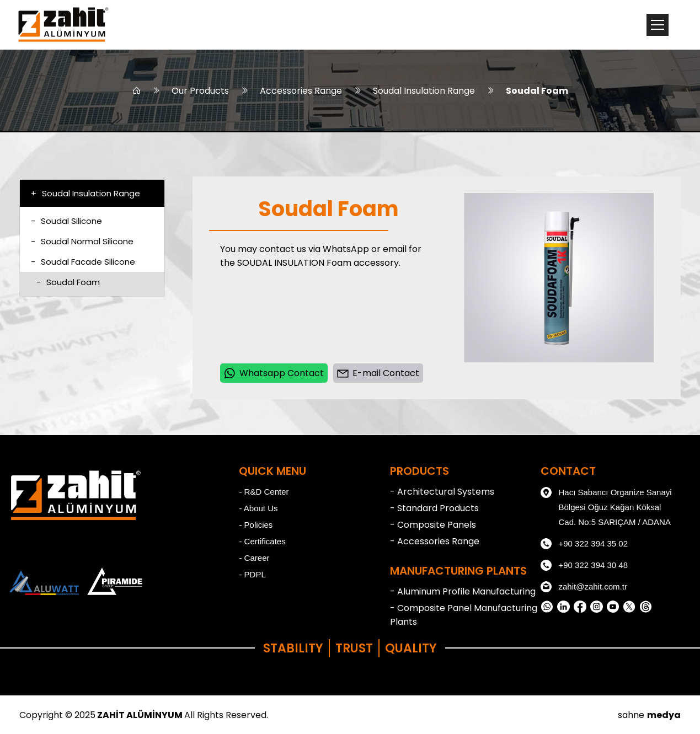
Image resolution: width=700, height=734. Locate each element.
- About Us (258, 508)
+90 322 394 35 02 (584, 544)
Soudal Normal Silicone (82, 241)
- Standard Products (434, 508)
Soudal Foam (537, 91)
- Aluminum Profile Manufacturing (463, 591)
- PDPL (252, 574)
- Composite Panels (433, 525)
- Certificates (262, 541)
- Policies (256, 525)
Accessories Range (301, 91)
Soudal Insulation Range (424, 91)
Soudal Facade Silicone (83, 262)
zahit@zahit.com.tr (584, 587)
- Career (254, 558)
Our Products (200, 91)
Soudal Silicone (66, 221)
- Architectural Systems (442, 492)
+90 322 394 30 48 (584, 565)
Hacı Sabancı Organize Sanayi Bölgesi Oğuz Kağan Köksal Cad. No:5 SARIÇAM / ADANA (606, 506)
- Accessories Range (435, 541)
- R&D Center (264, 492)
